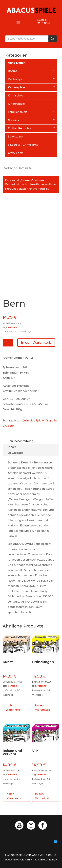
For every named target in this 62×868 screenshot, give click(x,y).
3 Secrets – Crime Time (23, 145)
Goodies (13, 120)
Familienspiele (18, 112)
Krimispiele (15, 96)
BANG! (12, 71)
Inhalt (12, 447)
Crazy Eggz (15, 153)
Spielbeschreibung (21, 441)
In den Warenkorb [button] (13, 708)
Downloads (15, 453)
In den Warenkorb (36, 343)
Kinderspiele (16, 104)
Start (6, 168)
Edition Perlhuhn (19, 128)
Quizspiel (28, 421)
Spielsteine (15, 137)
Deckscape (15, 79)
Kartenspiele (16, 87)
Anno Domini (19, 168)
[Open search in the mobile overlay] (31, 39)
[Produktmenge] (8, 343)
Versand (12, 328)
